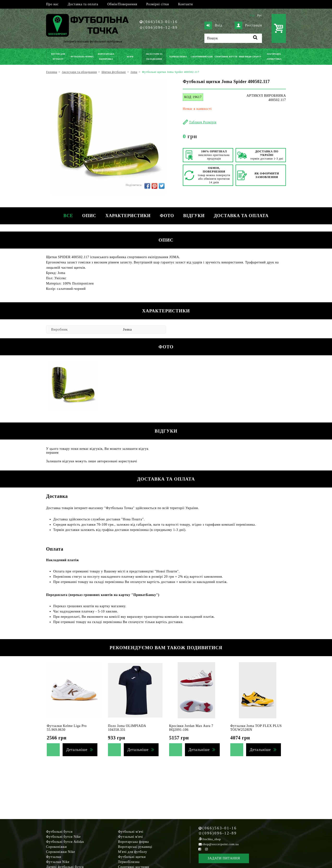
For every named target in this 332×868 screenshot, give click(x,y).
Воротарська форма (133, 842)
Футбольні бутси (59, 832)
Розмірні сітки (158, 4)
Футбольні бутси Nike (63, 837)
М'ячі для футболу (133, 852)
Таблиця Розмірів (203, 122)
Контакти (186, 4)
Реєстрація (248, 25)
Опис (89, 216)
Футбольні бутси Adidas (65, 842)
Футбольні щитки (132, 857)
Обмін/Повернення (122, 4)
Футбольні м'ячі (131, 832)
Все (67, 216)
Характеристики (128, 216)
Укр (252, 15)
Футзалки (54, 857)
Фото (167, 216)
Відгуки (194, 216)
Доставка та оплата (83, 4)
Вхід (213, 25)
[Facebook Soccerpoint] (200, 849)
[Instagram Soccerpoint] (206, 849)
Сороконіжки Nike (61, 852)
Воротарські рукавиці (135, 847)
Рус (260, 15)
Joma (127, 329)
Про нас (52, 4)
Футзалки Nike (58, 862)
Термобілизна (129, 862)
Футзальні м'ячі (130, 837)
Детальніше (77, 750)
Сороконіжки (56, 847)
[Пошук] (233, 38)
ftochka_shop (212, 839)
